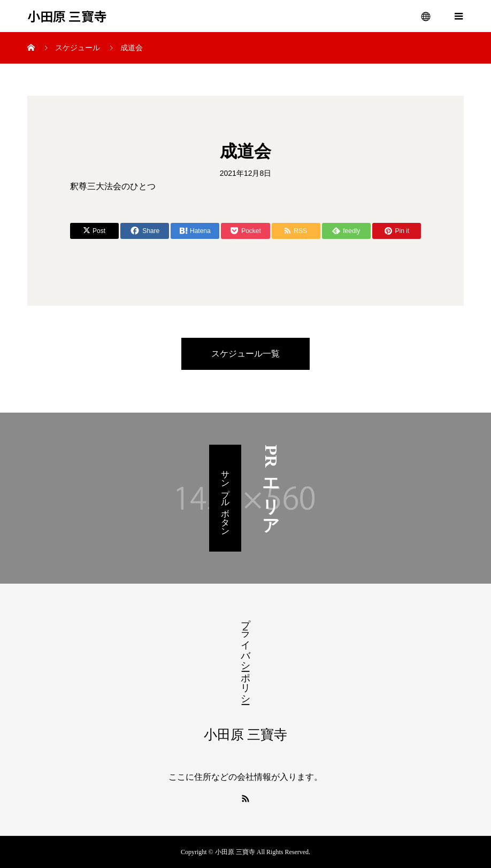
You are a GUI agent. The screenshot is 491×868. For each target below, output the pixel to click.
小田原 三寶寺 (67, 16)
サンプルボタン (225, 498)
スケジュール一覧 (245, 354)
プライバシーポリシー (245, 656)
